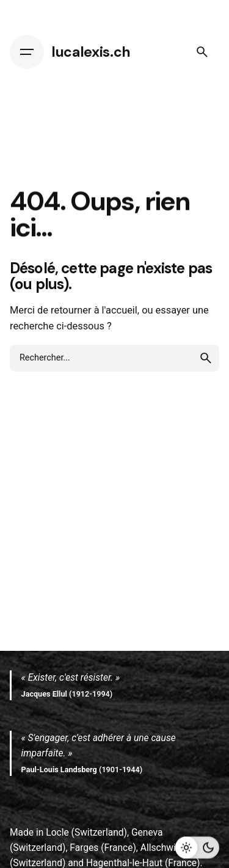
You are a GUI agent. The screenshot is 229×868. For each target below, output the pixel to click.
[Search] (202, 52)
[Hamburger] (27, 52)
